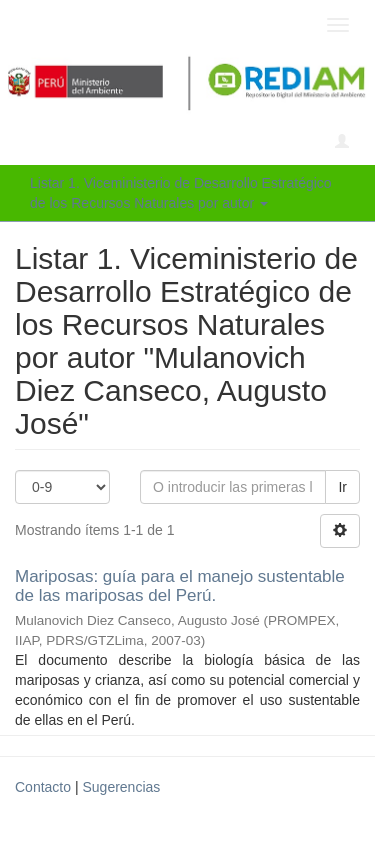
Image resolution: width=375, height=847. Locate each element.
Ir (342, 487)
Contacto (43, 787)
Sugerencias (121, 787)
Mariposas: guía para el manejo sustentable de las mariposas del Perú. (180, 586)
